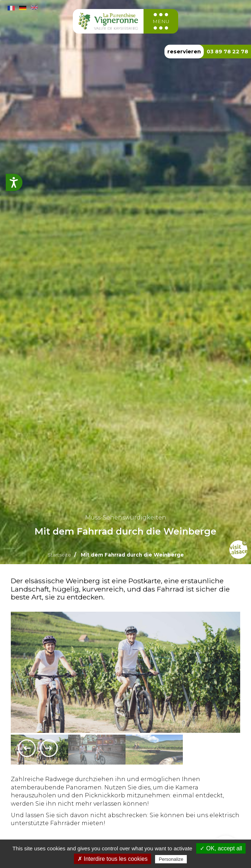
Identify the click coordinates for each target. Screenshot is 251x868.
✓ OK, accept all (221, 848)
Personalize (171, 859)
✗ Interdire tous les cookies (113, 859)
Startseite (59, 555)
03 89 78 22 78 (227, 52)
